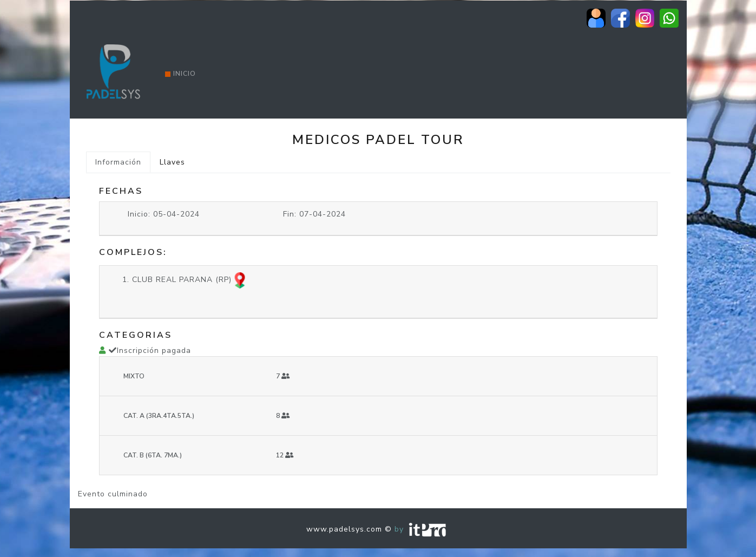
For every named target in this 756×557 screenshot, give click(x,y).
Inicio (180, 74)
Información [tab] (118, 162)
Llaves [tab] (172, 162)
